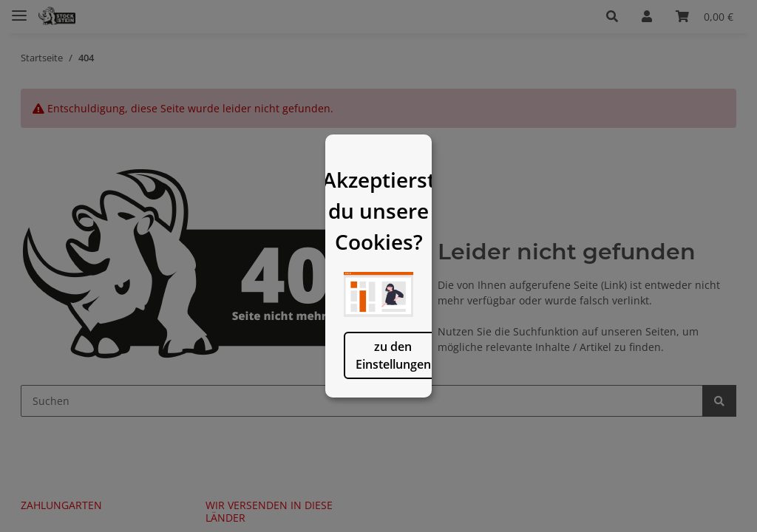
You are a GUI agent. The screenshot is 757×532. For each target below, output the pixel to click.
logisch (454, 413)
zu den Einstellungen (303, 413)
